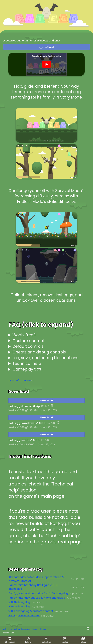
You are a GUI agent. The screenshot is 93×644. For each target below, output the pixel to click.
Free (12, 632)
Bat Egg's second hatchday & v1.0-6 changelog (38, 593)
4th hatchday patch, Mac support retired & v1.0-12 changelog (36, 579)
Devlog (65, 640)
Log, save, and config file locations (45, 358)
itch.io (6, 629)
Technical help (27, 363)
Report (35, 629)
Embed (43, 629)
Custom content (29, 341)
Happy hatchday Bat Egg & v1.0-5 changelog (37, 598)
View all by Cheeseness (20, 629)
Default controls (28, 346)
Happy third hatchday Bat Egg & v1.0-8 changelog (33, 587)
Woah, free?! (24, 335)
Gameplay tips (27, 369)
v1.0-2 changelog (19, 607)
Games (6, 632)
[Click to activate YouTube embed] (46, 64)
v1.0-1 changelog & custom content (31, 611)
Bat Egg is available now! (24, 616)
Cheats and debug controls (39, 352)
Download (47, 47)
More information (21, 381)
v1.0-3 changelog (19, 602)
